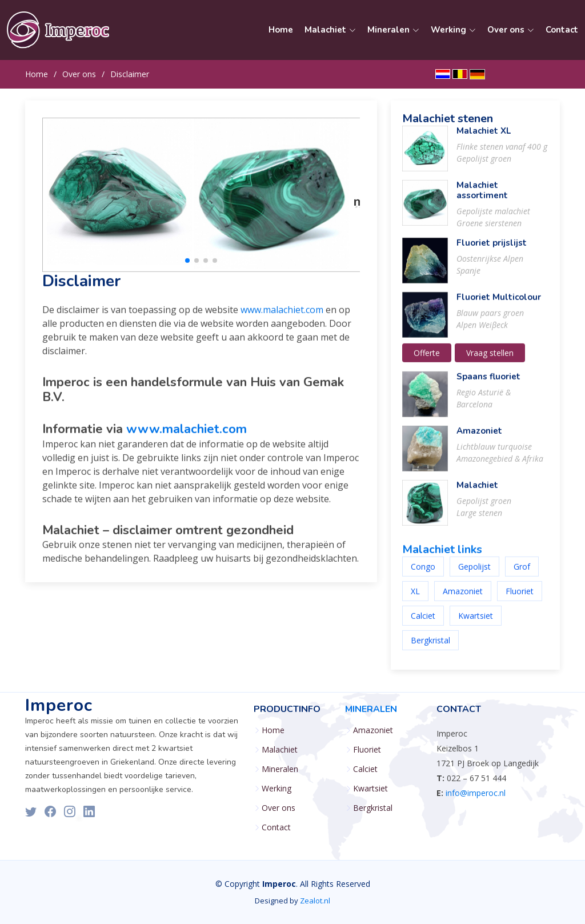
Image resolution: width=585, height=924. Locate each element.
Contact (562, 30)
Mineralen (280, 769)
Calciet (423, 623)
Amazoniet (479, 438)
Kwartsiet (476, 623)
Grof (522, 573)
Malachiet (477, 492)
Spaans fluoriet (488, 383)
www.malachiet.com (282, 317)
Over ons (79, 74)
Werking (277, 789)
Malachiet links (442, 556)
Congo (423, 573)
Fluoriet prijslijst (492, 250)
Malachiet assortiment (482, 197)
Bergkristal (430, 647)
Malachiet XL (484, 138)
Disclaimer (130, 74)
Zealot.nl (315, 901)
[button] (187, 267)
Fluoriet (520, 598)
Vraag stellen (490, 360)
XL (415, 598)
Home (281, 30)
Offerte (427, 360)
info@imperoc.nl (476, 793)
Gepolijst (474, 573)
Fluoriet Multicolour (499, 304)
